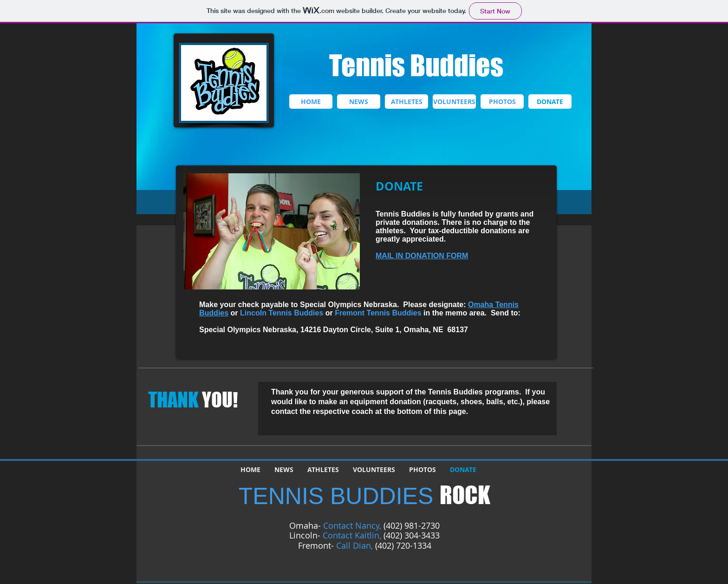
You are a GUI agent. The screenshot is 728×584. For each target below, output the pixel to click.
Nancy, (368, 525)
